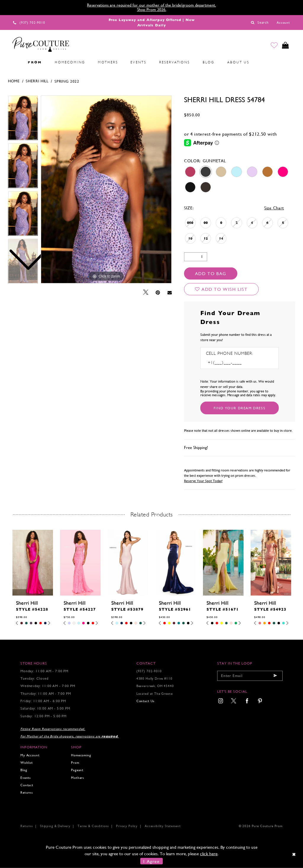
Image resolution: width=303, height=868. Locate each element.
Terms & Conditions (93, 826)
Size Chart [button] (274, 208)
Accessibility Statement (163, 826)
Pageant (77, 770)
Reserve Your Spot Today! (203, 481)
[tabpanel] (106, 190)
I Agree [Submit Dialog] (151, 861)
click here (209, 854)
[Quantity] (196, 257)
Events (26, 778)
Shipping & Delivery (55, 826)
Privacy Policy (127, 826)
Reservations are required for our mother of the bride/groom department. (151, 5)
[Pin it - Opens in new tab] (158, 293)
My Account (30, 755)
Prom (75, 763)
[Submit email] (275, 676)
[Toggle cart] (285, 46)
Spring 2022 (67, 81)
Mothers (78, 778)
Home (14, 81)
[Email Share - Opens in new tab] (170, 292)
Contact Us (145, 701)
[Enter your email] (250, 676)
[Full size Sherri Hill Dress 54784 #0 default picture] (106, 190)
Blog (24, 770)
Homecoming (81, 755)
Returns (27, 793)
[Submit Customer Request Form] (240, 408)
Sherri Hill (37, 81)
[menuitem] (15, 62)
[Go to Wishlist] (274, 46)
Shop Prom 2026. (152, 9)
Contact (27, 785)
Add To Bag (211, 273)
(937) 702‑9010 (149, 671)
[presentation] (33, 563)
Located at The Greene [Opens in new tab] (155, 694)
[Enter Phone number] (231, 363)
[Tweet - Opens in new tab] (146, 292)
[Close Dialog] (294, 855)
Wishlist (27, 763)
